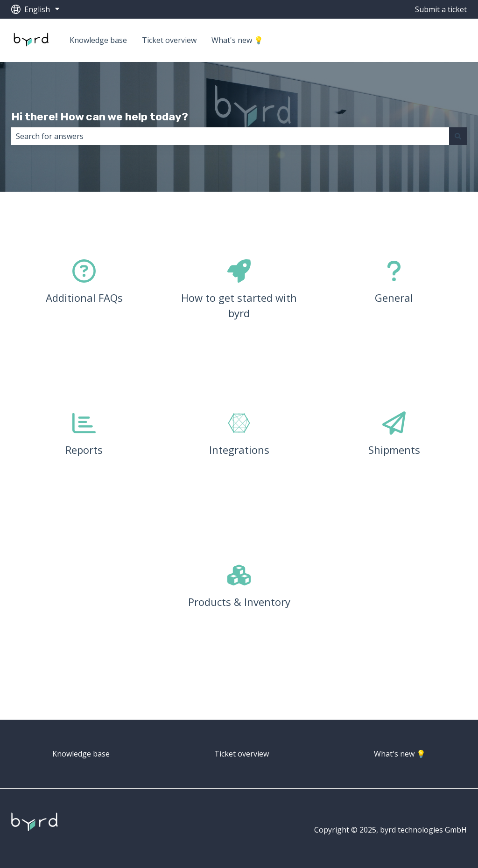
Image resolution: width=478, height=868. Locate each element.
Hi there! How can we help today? (100, 117)
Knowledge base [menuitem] (81, 754)
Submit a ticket (441, 9)
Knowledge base (98, 40)
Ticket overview (169, 40)
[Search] (458, 136)
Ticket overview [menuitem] (242, 754)
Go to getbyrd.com (425, 40)
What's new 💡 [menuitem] (400, 754)
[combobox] (230, 136)
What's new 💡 (237, 40)
